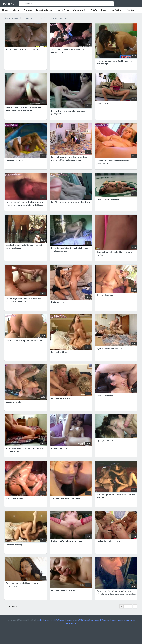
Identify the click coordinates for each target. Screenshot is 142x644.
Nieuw (16, 10)
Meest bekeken (44, 10)
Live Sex (130, 10)
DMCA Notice (58, 620)
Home (5, 10)
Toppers (28, 10)
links (104, 10)
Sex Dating (116, 10)
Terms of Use (72, 620)
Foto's (94, 10)
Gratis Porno (43, 620)
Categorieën (80, 10)
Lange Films (63, 10)
